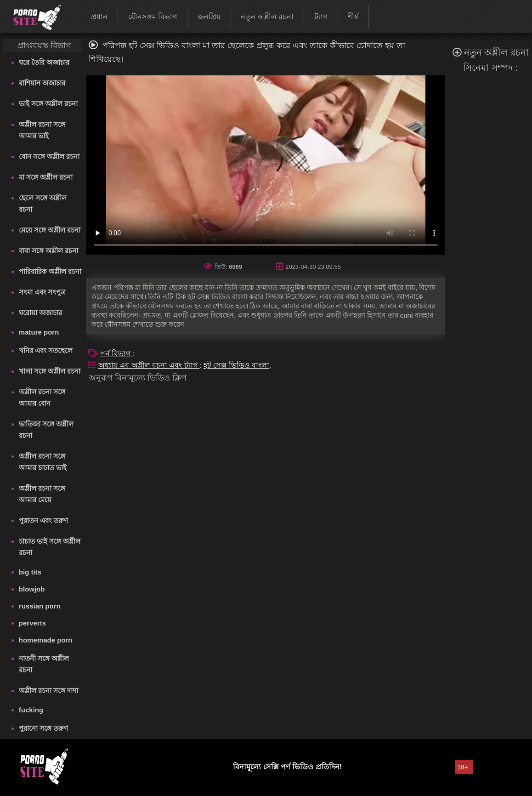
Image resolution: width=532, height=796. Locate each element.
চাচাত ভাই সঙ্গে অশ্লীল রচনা (50, 547)
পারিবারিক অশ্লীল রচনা (50, 271)
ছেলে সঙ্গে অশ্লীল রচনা (43, 204)
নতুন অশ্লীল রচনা (267, 17)
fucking (31, 710)
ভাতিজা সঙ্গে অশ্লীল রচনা (46, 430)
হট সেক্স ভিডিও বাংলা (236, 365)
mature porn (39, 332)
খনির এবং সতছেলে (46, 350)
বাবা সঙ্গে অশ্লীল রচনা (49, 251)
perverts (32, 623)
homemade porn (46, 640)
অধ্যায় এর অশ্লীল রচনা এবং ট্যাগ (149, 365)
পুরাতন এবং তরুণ (43, 520)
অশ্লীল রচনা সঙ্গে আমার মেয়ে (42, 494)
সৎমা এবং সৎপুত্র (42, 292)
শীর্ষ (353, 17)
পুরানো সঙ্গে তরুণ (43, 728)
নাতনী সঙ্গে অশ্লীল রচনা (44, 664)
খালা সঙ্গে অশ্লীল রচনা (50, 371)
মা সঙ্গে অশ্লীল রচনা (46, 177)
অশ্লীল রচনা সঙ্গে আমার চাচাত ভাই (43, 462)
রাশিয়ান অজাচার (42, 83)
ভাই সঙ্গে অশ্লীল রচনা (48, 104)
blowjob (32, 589)
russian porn (40, 606)
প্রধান (99, 17)
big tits (30, 572)
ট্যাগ (321, 17)
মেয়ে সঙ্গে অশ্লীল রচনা (50, 230)
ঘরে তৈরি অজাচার (44, 62)
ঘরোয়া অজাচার (40, 313)
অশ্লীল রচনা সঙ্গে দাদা (49, 691)
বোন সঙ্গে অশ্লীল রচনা (49, 156)
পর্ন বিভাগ (116, 354)
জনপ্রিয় (209, 17)
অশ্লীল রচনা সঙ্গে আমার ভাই (42, 130)
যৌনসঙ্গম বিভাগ (153, 17)
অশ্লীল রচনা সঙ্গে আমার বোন (42, 398)
